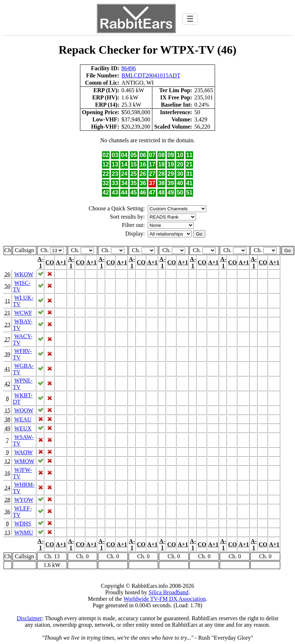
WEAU (23, 419)
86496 (129, 68)
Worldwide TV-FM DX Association (165, 599)
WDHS (23, 524)
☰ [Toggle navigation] (190, 19)
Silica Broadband (168, 592)
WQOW (24, 410)
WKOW (24, 274)
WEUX (23, 428)
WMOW (24, 461)
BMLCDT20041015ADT (151, 75)
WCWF (23, 313)
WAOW (23, 452)
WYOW (24, 500)
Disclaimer (29, 618)
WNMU (23, 533)
